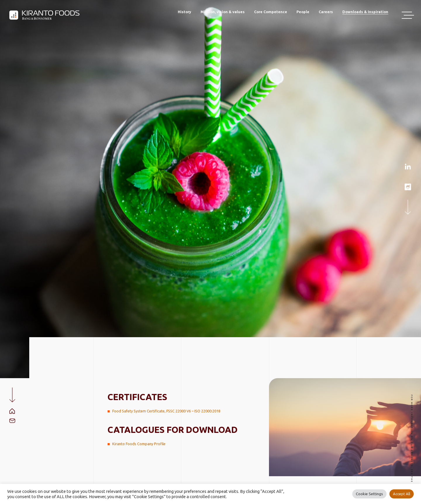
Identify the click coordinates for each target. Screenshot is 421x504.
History (184, 12)
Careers (326, 12)
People (303, 12)
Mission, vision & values (223, 12)
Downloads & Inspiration (365, 12)
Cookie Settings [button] (369, 494)
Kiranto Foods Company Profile (139, 444)
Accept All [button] (402, 494)
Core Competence (271, 12)
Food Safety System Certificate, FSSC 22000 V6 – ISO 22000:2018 (166, 411)
